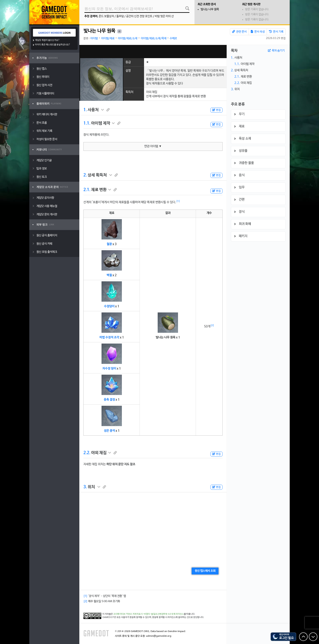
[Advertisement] (153, 52)
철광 (109, 244)
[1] (178, 201)
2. (85, 175)
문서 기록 (276, 32)
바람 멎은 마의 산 (164, 16)
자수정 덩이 (109, 369)
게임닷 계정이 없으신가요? (47, 40)
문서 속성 (258, 32)
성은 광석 (109, 431)
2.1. (87, 190)
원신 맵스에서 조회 (205, 571)
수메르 (173, 39)
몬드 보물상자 (106, 16)
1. (85, 110)
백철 (109, 275)
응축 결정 (109, 400)
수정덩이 (109, 306)
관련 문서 (239, 32)
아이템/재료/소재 (128, 39)
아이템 (94, 39)
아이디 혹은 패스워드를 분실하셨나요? (53, 45)
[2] (212, 325)
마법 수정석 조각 (109, 337)
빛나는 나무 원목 (210, 9)
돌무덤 (120, 16)
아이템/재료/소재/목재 (154, 39)
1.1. (87, 123)
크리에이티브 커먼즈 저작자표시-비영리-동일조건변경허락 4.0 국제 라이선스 (149, 614)
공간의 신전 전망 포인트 (139, 16)
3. (85, 487)
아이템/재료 (108, 39)
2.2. (87, 453)
